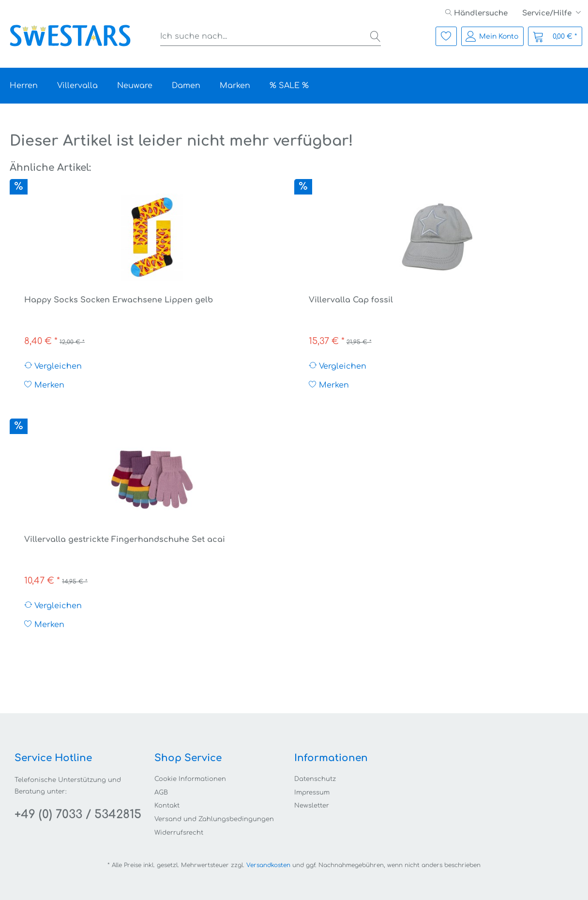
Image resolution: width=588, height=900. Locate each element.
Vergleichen (53, 366)
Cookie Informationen (190, 779)
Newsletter (312, 806)
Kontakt (167, 806)
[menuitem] (476, 13)
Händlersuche (476, 13)
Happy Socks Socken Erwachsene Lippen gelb (119, 300)
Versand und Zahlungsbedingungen (214, 819)
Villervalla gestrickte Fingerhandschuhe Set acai (125, 540)
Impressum (312, 793)
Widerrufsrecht (179, 833)
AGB (161, 793)
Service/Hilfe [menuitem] (548, 13)
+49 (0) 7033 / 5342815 (78, 815)
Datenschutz (315, 779)
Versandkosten (268, 865)
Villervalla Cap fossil (351, 300)
